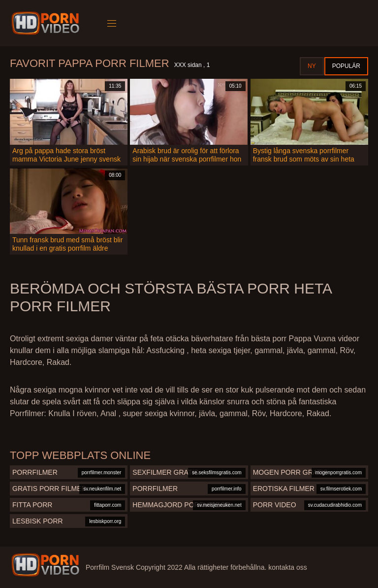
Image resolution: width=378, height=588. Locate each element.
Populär (346, 66)
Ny (312, 66)
